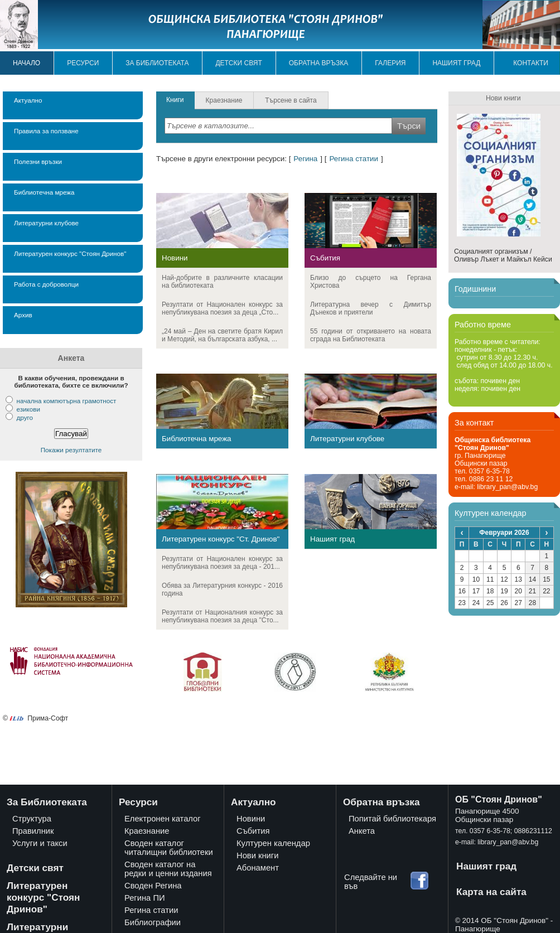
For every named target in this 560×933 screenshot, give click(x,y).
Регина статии (354, 159)
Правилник (33, 831)
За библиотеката (157, 63)
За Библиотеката (47, 802)
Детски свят (238, 63)
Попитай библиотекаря (392, 819)
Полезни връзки (38, 161)
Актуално (28, 100)
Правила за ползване (46, 131)
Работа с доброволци (46, 284)
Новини (175, 258)
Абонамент (258, 868)
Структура (32, 819)
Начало (26, 63)
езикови (28, 409)
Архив (23, 315)
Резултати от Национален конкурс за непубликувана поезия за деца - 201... (222, 563)
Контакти (531, 63)
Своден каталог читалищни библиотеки (169, 848)
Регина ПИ (145, 898)
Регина (305, 159)
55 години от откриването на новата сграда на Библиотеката (371, 335)
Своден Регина (153, 886)
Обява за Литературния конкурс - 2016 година (222, 589)
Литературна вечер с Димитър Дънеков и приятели (371, 308)
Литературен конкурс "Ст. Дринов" (221, 539)
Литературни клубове (46, 223)
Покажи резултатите (71, 450)
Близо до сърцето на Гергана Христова (371, 282)
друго (24, 417)
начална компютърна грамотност (66, 401)
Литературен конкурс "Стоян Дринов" (70, 253)
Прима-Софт (48, 718)
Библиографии (153, 922)
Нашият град (456, 63)
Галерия (390, 63)
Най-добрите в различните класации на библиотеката (222, 282)
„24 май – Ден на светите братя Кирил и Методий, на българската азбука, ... (222, 335)
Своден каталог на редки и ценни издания (168, 869)
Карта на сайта (491, 892)
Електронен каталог (163, 819)
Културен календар (273, 843)
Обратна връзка (319, 63)
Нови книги (257, 855)
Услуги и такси (40, 843)
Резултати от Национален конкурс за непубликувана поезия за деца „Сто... (222, 308)
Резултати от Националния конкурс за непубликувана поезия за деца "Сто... (222, 616)
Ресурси (83, 63)
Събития (325, 258)
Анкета (362, 831)
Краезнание (147, 831)
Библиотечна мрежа (44, 192)
